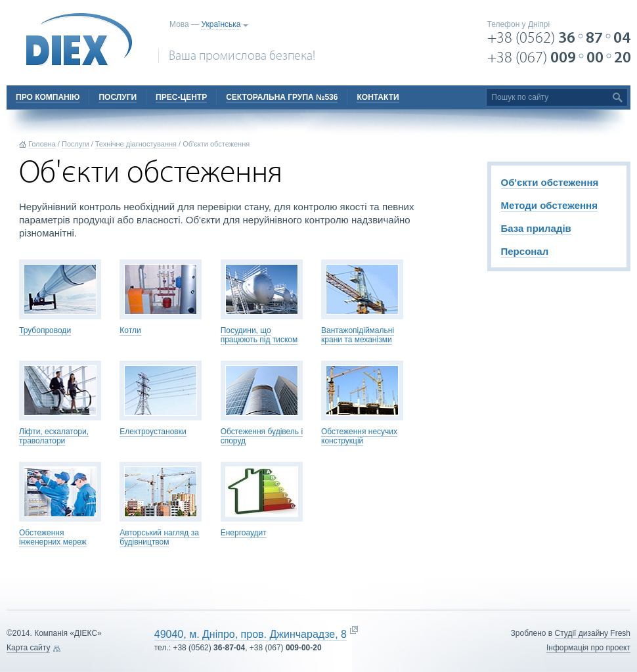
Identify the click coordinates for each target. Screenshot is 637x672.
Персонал (525, 251)
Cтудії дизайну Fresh (593, 633)
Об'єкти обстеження (550, 182)
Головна (42, 144)
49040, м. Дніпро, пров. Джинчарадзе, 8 (251, 634)
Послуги (76, 144)
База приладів (536, 228)
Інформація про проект (588, 648)
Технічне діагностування (136, 144)
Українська (221, 24)
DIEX (79, 39)
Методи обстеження (549, 205)
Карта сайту (28, 648)
